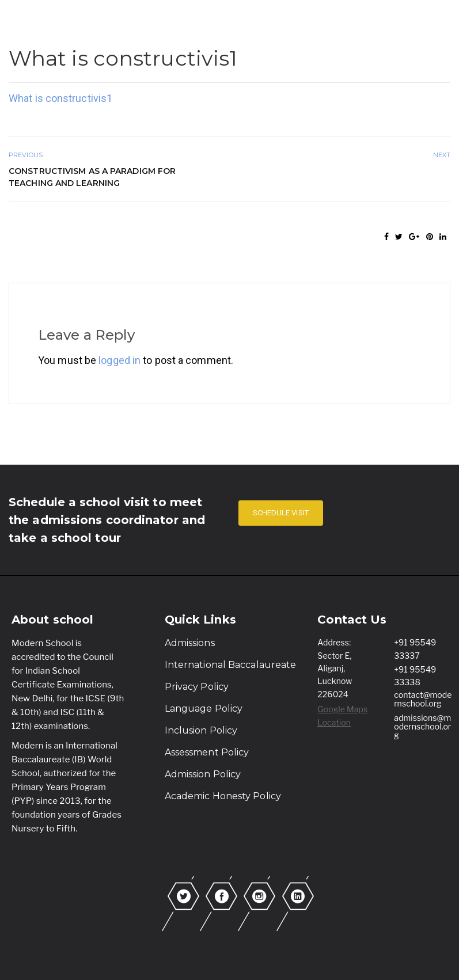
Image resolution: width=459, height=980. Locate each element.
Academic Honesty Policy (223, 796)
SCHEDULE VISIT (281, 513)
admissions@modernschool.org (422, 726)
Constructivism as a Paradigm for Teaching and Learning (92, 177)
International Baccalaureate (231, 665)
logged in (120, 360)
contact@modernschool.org (423, 699)
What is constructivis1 (60, 98)
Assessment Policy (207, 752)
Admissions (190, 643)
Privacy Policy (197, 687)
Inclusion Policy (201, 730)
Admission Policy (203, 774)
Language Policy (204, 709)
